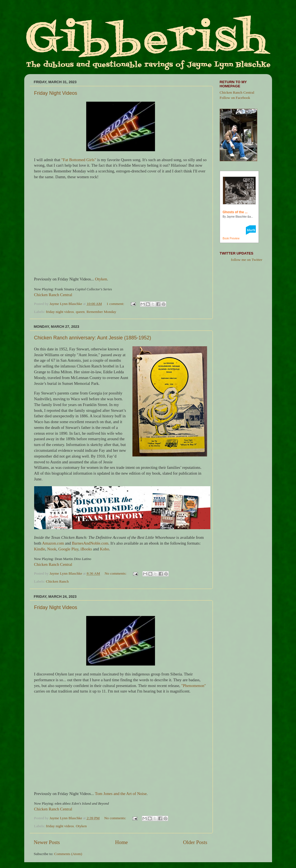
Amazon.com (53, 543)
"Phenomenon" (194, 686)
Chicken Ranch (57, 581)
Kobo (104, 549)
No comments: (116, 573)
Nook (52, 549)
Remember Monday (101, 312)
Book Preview (231, 238)
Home (121, 842)
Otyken (101, 279)
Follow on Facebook (235, 98)
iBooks (86, 549)
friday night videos (60, 312)
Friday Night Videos (56, 93)
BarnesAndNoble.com (90, 543)
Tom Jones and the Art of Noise (121, 794)
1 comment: (116, 304)
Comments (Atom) (68, 854)
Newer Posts (47, 842)
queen (80, 312)
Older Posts (195, 842)
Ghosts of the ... (235, 212)
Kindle (40, 549)
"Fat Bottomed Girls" (79, 160)
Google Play (68, 549)
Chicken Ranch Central (53, 295)
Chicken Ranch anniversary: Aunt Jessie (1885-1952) (93, 338)
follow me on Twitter (247, 260)
